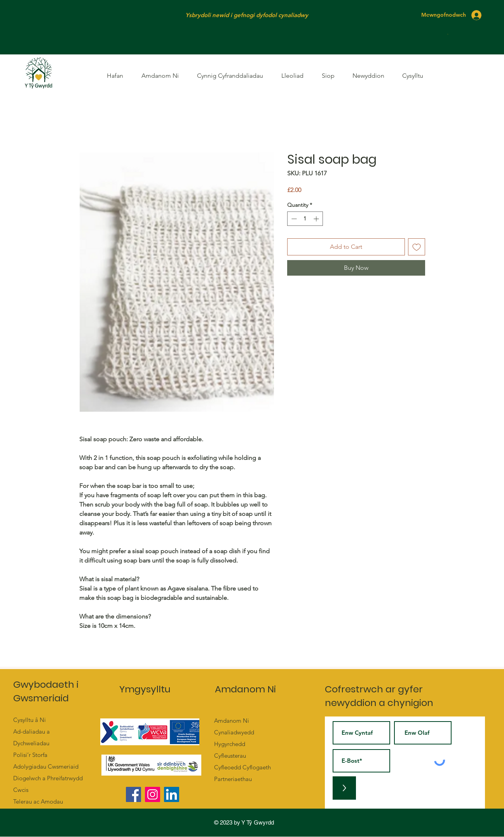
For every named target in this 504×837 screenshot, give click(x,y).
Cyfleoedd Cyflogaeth (242, 767)
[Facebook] (133, 794)
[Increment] (317, 219)
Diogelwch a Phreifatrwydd (48, 778)
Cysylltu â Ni (30, 720)
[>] (344, 788)
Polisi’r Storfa (30, 755)
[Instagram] (153, 794)
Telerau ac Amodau (38, 801)
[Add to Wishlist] (417, 247)
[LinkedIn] (172, 794)
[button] (448, 34)
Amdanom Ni (232, 721)
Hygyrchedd (230, 744)
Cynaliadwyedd (234, 732)
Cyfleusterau (230, 756)
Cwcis (21, 790)
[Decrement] (293, 219)
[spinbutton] (305, 219)
